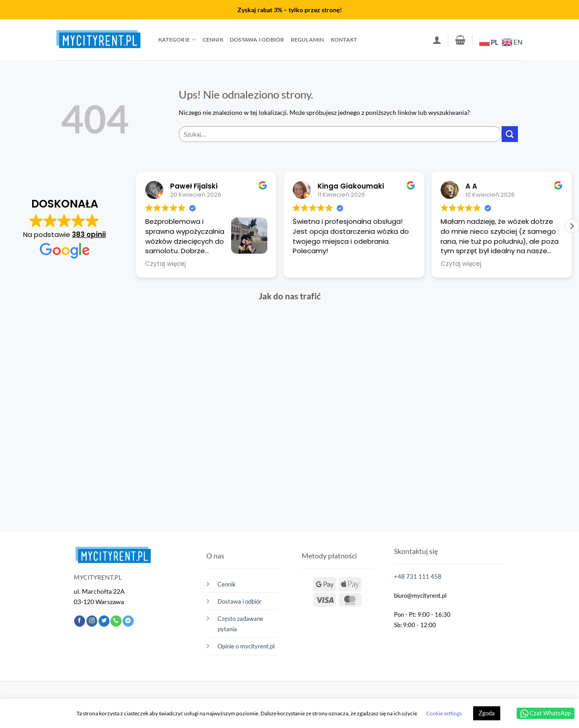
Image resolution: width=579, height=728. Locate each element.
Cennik (213, 40)
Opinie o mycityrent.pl (246, 646)
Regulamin (308, 40)
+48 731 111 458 (418, 577)
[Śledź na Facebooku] (80, 621)
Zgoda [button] (487, 713)
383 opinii (89, 234)
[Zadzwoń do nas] (116, 621)
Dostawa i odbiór (257, 40)
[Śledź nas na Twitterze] (104, 621)
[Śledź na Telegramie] (128, 621)
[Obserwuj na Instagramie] (92, 621)
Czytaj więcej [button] (166, 264)
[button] (437, 40)
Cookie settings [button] (444, 713)
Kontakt (344, 40)
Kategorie (177, 40)
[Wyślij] (510, 134)
